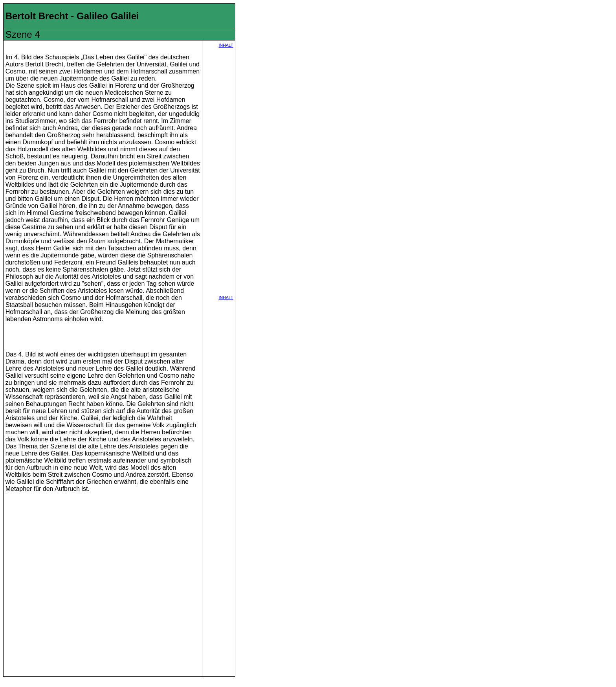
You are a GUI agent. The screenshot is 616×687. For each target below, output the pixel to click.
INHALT (226, 45)
